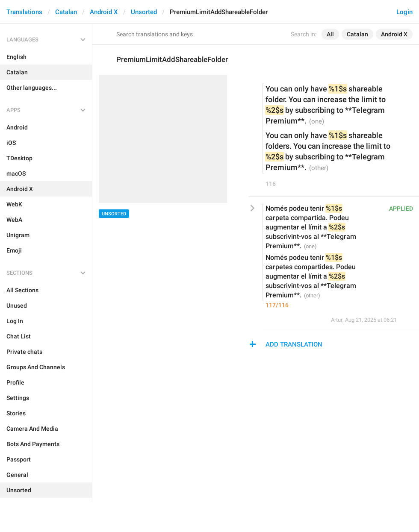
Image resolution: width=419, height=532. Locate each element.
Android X (104, 12)
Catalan (66, 12)
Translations (24, 12)
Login (404, 12)
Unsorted (144, 12)
